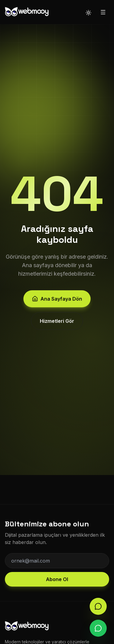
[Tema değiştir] (88, 12)
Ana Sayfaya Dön (57, 300)
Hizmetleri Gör (57, 322)
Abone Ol (57, 579)
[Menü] (103, 12)
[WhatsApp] (98, 628)
